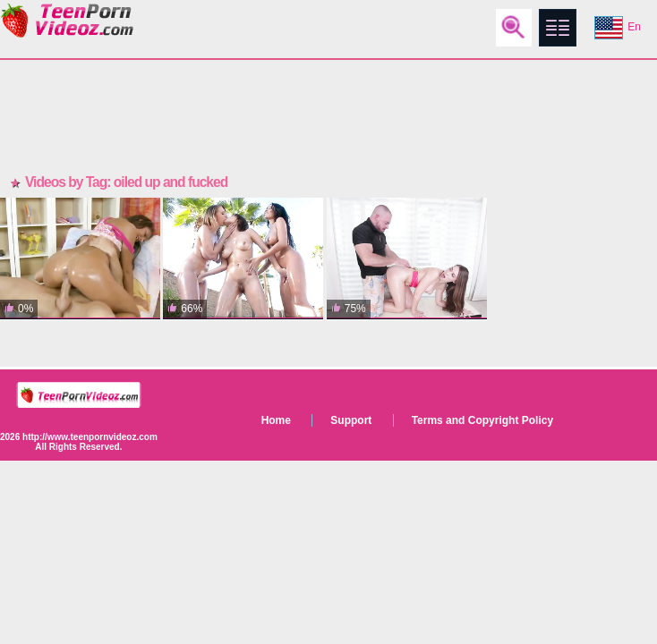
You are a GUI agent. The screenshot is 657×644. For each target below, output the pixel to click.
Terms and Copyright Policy (482, 420)
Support (351, 420)
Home (276, 420)
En (618, 28)
